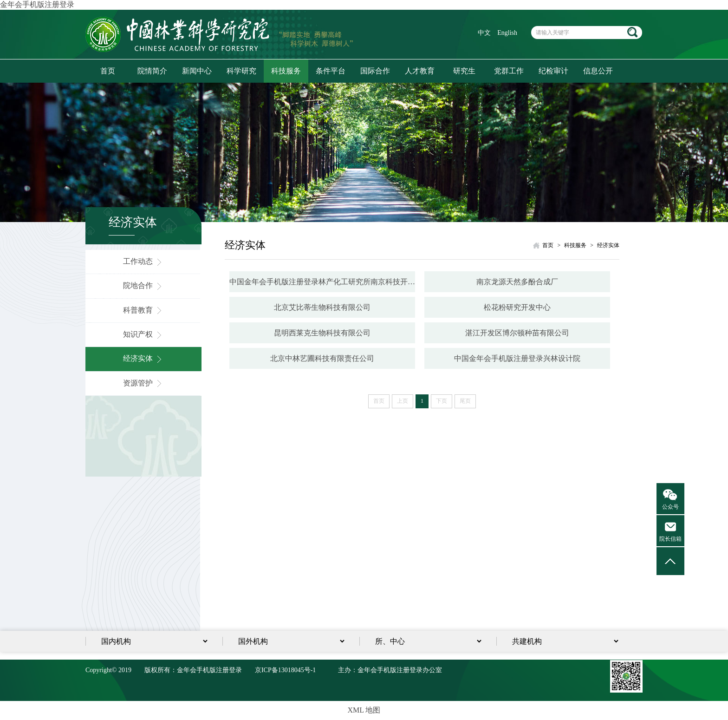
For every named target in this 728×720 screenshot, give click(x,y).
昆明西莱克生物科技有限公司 (322, 333)
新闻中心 (197, 71)
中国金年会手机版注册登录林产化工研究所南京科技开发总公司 (322, 282)
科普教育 (143, 310)
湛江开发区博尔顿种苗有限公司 (517, 333)
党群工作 (509, 71)
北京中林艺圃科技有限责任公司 (322, 358)
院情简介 (152, 71)
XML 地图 (364, 710)
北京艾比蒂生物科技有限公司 (322, 307)
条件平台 (331, 71)
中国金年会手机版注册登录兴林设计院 (517, 358)
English (507, 33)
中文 (484, 33)
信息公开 (598, 71)
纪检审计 (553, 71)
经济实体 (143, 358)
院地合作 (143, 285)
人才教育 (420, 71)
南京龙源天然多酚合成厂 (517, 282)
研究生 (464, 71)
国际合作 (375, 71)
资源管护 (143, 383)
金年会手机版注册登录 (37, 4)
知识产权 (143, 334)
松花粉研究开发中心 (517, 307)
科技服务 (286, 71)
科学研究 (241, 71)
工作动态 (143, 261)
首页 (108, 71)
